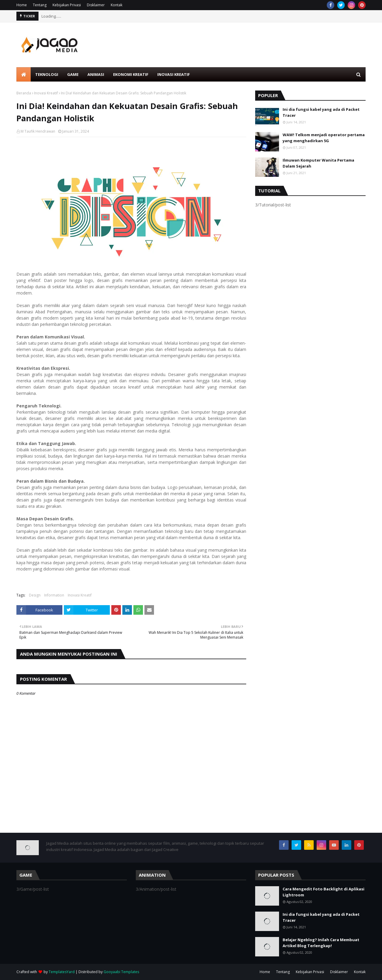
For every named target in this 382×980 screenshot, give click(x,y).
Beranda (24, 93)
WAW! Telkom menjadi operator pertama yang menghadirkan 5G (324, 138)
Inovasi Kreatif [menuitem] (174, 74)
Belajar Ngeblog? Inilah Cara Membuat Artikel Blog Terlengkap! (321, 943)
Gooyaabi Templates (121, 972)
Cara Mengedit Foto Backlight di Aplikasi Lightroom (324, 892)
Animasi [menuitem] (96, 74)
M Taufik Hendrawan (38, 131)
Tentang (40, 5)
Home (22, 5)
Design (35, 595)
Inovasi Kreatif (46, 93)
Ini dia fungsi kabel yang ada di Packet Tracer (321, 112)
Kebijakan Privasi (67, 5)
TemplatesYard (62, 972)
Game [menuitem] (73, 74)
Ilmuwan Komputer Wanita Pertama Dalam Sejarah (318, 163)
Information (54, 595)
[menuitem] (24, 74)
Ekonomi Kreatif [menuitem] (131, 74)
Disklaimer (96, 5)
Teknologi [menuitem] (47, 74)
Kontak (117, 5)
